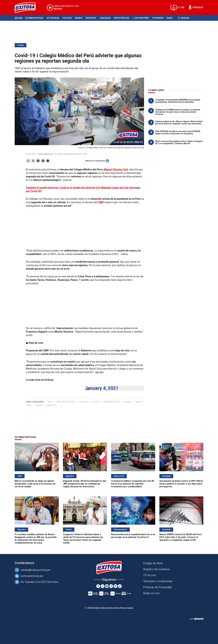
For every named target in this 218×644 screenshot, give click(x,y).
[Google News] (115, 586)
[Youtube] (107, 586)
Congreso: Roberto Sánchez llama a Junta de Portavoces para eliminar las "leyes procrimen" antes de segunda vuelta (83, 539)
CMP (101, 202)
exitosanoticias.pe (32, 576)
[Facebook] (98, 586)
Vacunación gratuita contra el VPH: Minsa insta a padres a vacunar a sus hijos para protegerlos (181, 484)
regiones (39, 405)
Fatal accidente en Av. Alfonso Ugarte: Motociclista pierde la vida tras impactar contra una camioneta (179, 123)
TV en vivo (150, 575)
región (29, 405)
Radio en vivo (151, 593)
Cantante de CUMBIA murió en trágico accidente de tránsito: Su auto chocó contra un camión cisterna (178, 112)
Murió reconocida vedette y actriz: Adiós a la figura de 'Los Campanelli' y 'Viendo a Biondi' (179, 142)
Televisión (158, 18)
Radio (170, 18)
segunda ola (52, 405)
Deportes (91, 18)
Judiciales (105, 18)
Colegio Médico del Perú (65, 402)
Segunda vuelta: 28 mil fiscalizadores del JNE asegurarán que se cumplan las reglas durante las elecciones (84, 484)
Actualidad (53, 18)
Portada (21, 45)
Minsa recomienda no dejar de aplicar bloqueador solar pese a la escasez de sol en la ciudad (35, 484)
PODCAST (198, 7)
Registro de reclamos (157, 569)
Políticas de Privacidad (157, 587)
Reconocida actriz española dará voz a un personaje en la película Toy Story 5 (133, 536)
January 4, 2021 (102, 388)
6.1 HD (181, 7)
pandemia (127, 402)
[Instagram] (111, 586)
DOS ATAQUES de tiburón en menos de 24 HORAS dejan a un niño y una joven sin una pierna (178, 132)
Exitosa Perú (142, 18)
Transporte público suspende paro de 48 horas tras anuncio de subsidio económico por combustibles (132, 484)
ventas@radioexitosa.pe (35, 570)
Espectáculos (122, 18)
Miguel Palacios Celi (111, 402)
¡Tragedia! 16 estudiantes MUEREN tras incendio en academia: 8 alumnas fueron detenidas (178, 101)
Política (67, 18)
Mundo (79, 18)
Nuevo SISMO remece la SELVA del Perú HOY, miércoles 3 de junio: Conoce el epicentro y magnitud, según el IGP (180, 537)
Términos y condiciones (158, 581)
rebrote (138, 402)
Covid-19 (96, 402)
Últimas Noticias (34, 18)
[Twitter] (103, 586)
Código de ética (153, 563)
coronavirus (84, 402)
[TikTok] (120, 586)
